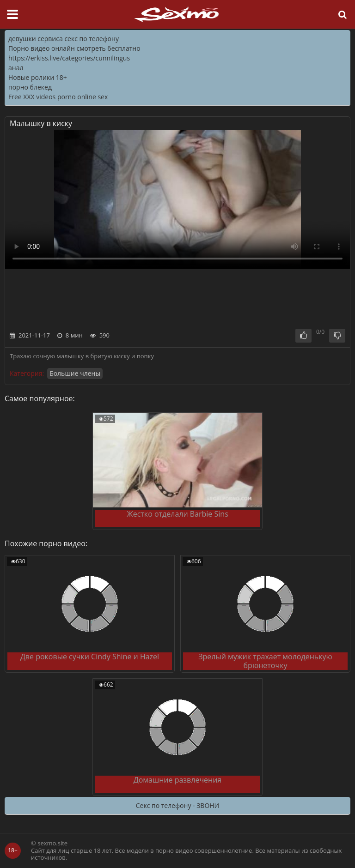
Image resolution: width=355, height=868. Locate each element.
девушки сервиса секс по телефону (64, 39)
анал (16, 68)
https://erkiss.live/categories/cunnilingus (69, 58)
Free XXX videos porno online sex (58, 97)
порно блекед (30, 87)
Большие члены (75, 373)
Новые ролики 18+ (38, 77)
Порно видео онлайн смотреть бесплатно (74, 48)
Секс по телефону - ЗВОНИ (177, 805)
